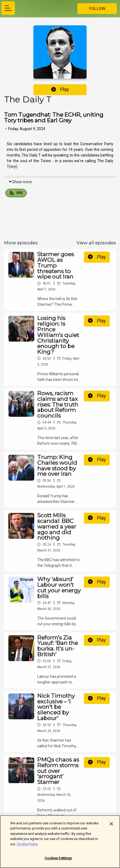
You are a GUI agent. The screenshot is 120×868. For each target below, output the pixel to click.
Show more (20, 182)
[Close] (111, 826)
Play (60, 89)
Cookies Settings (58, 861)
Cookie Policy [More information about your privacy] (27, 846)
